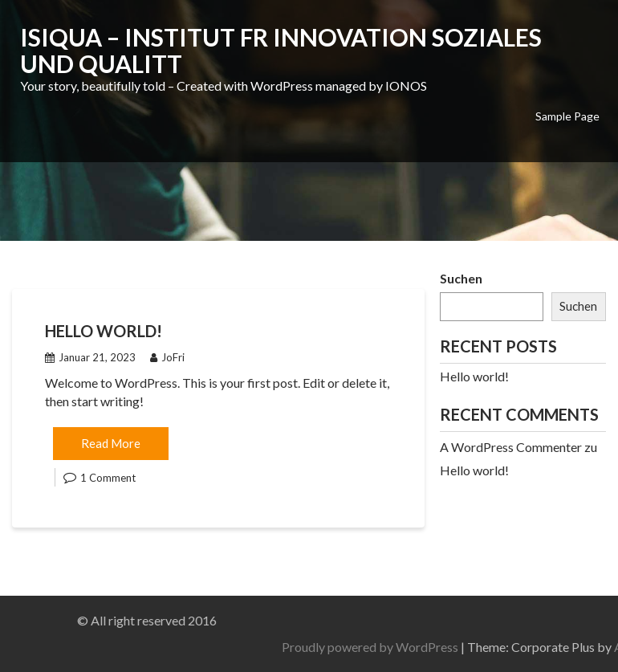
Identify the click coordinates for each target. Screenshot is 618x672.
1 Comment (108, 478)
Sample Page (567, 116)
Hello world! (104, 331)
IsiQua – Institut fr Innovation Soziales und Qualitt (281, 50)
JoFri (167, 357)
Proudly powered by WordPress (462, 647)
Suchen (461, 278)
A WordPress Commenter (511, 447)
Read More (111, 443)
